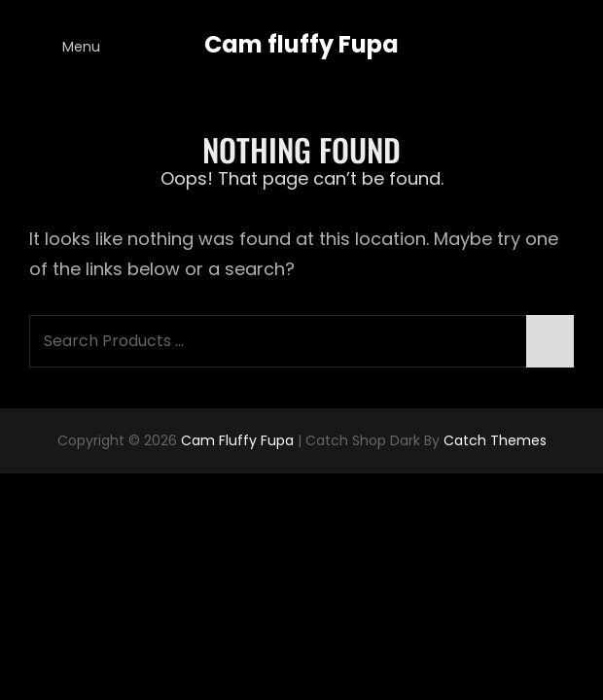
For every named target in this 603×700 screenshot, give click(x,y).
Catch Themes (495, 440)
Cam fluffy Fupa (301, 44)
